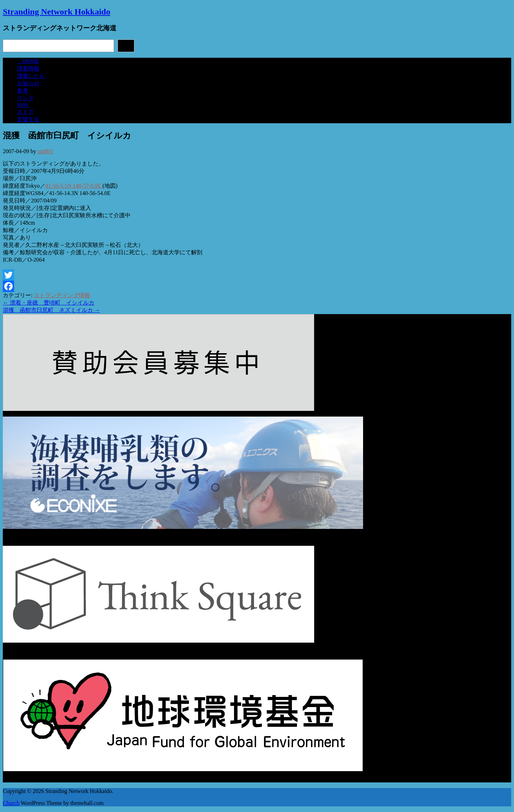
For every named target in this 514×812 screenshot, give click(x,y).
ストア (25, 112)
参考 (23, 91)
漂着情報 (28, 68)
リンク (25, 98)
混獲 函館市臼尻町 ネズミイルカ (51, 310)
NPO (23, 105)
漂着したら (31, 76)
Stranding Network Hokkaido (56, 12)
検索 (126, 46)
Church (11, 803)
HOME (28, 61)
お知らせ (28, 83)
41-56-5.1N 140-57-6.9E (74, 186)
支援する (28, 119)
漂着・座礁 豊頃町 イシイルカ (49, 303)
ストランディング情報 (62, 295)
